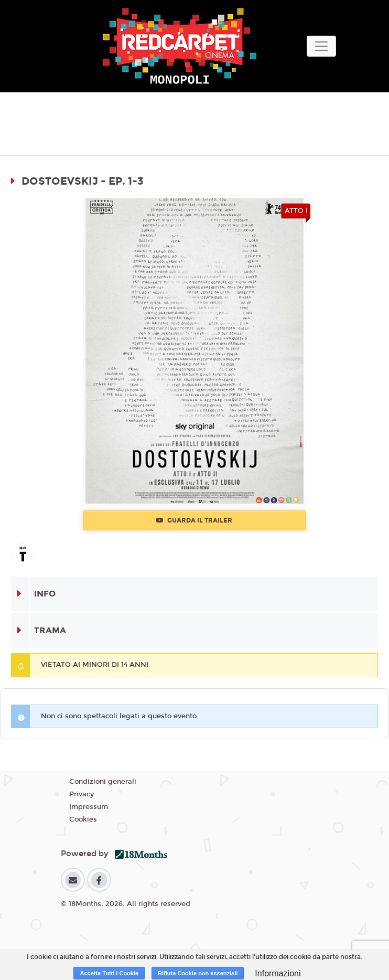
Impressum (89, 807)
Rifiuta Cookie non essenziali (198, 973)
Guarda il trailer (194, 520)
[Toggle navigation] (321, 46)
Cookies (83, 819)
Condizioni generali (103, 782)
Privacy (82, 794)
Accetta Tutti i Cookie (109, 973)
